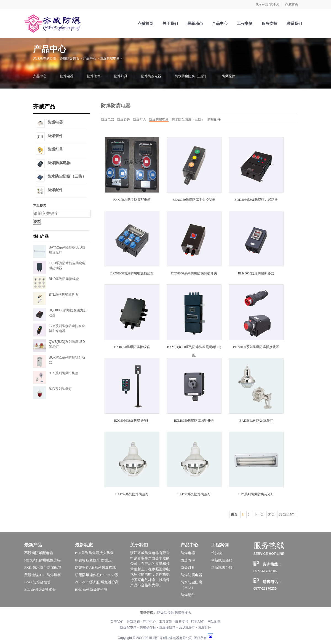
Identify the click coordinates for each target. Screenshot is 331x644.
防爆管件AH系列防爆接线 (96, 567)
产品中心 (90, 58)
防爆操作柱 (148, 627)
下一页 (259, 514)
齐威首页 (292, 4)
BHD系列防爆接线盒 (64, 279)
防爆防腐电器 (110, 58)
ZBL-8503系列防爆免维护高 (97, 582)
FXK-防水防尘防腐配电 (43, 567)
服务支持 (182, 622)
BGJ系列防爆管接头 (40, 590)
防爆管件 (94, 76)
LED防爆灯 (187, 627)
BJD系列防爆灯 (60, 389)
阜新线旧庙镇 (222, 560)
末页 (271, 514)
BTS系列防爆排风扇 (64, 373)
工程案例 (220, 545)
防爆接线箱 (167, 627)
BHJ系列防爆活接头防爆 (94, 553)
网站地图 (214, 622)
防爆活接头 (165, 613)
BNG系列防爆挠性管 (91, 590)
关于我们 (139, 545)
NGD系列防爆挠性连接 (42, 560)
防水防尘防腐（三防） (191, 76)
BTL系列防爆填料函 (63, 295)
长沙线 (216, 553)
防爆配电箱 (128, 627)
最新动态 (84, 545)
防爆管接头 (183, 613)
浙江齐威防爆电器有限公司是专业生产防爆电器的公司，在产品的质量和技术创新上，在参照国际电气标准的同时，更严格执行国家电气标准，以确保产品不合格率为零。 (150, 569)
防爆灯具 (121, 76)
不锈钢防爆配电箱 (39, 553)
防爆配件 (228, 76)
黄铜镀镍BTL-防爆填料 (43, 575)
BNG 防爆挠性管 (38, 582)
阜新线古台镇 (222, 567)
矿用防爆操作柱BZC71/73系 (97, 575)
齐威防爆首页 (70, 58)
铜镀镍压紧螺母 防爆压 (93, 560)
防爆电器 (67, 76)
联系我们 (198, 622)
